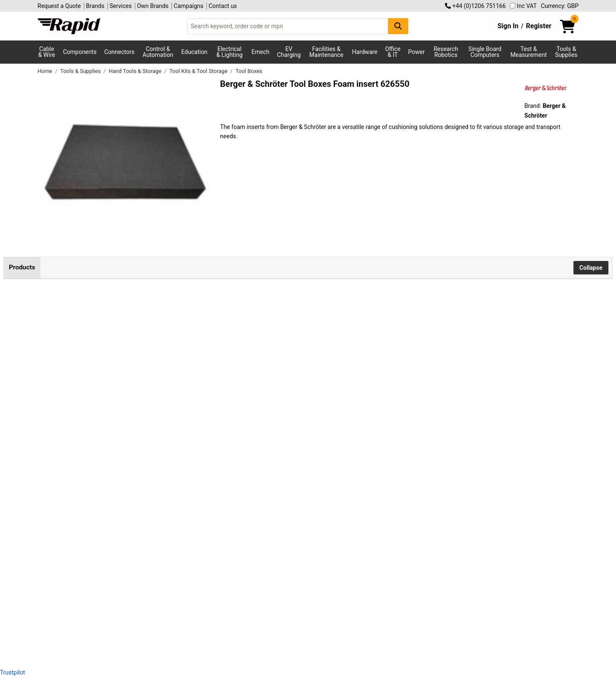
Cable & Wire (47, 52)
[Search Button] (398, 26)
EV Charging (289, 52)
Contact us (223, 6)
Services (121, 6)
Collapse (591, 268)
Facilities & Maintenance (326, 52)
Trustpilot (12, 672)
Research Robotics (446, 52)
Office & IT (393, 52)
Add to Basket (307, 322)
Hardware (365, 52)
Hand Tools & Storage (136, 71)
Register (538, 26)
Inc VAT (523, 6)
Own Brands (153, 6)
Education (194, 52)
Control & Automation (158, 52)
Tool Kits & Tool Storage (199, 71)
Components (80, 52)
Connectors (120, 52)
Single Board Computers (485, 52)
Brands (95, 6)
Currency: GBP (560, 6)
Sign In (508, 26)
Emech (261, 52)
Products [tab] (22, 267)
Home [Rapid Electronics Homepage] (46, 71)
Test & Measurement (529, 52)
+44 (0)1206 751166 (475, 6)
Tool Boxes (249, 71)
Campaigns (189, 6)
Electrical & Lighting (229, 52)
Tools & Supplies (566, 52)
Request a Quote (59, 6)
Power (416, 52)
